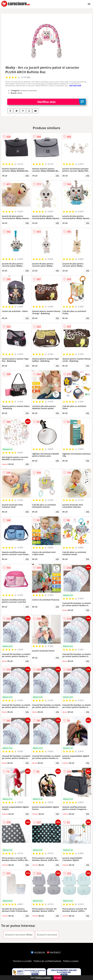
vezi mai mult (75, 86)
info (27, 175)
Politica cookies (71, 961)
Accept (58, 978)
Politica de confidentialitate (47, 961)
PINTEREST (54, 953)
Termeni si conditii (22, 961)
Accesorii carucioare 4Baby (19, 935)
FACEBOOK (38, 953)
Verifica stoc (61, 102)
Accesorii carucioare (47, 935)
